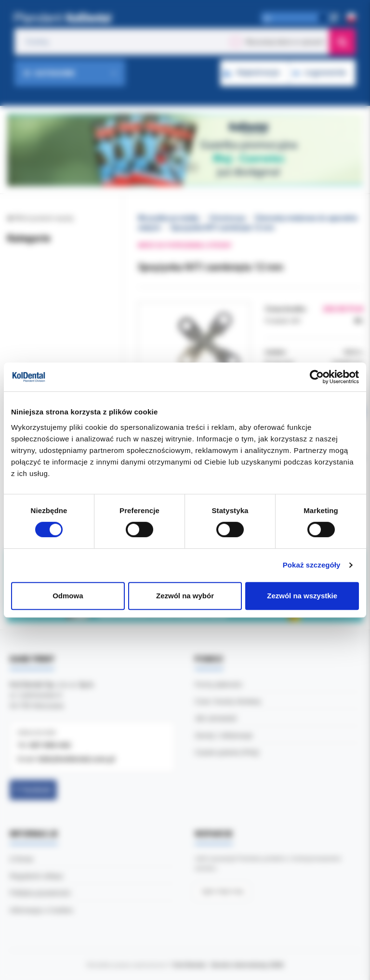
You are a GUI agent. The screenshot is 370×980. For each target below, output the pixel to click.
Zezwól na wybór (185, 596)
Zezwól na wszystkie (302, 596)
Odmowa (68, 596)
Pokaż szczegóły (312, 565)
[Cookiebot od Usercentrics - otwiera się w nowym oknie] (317, 377)
